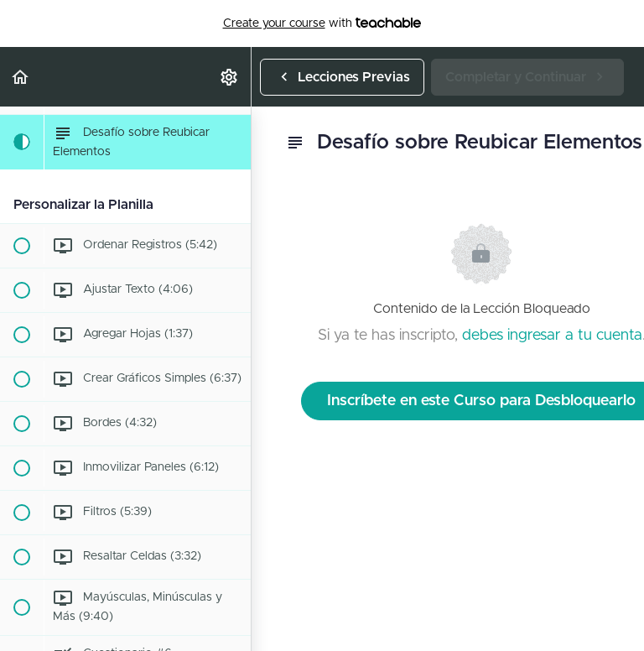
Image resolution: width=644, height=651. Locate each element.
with (322, 23)
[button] (21, 77)
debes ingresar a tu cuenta (552, 336)
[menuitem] (230, 77)
